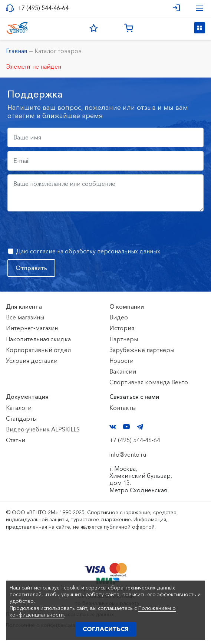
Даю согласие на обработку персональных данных (88, 251)
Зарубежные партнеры (142, 350)
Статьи (16, 440)
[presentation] (64, 230)
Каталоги (19, 408)
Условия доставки (32, 361)
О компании (127, 306)
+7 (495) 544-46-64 (43, 8)
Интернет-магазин (32, 328)
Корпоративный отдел (38, 350)
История (122, 328)
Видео (119, 317)
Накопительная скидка (38, 339)
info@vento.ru (128, 454)
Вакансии (123, 371)
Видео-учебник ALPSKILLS (43, 429)
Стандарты (21, 418)
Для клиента (24, 306)
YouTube (126, 427)
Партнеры (124, 339)
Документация (27, 397)
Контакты (123, 408)
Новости (121, 361)
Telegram (140, 427)
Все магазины (25, 317)
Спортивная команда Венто (149, 382)
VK (113, 427)
